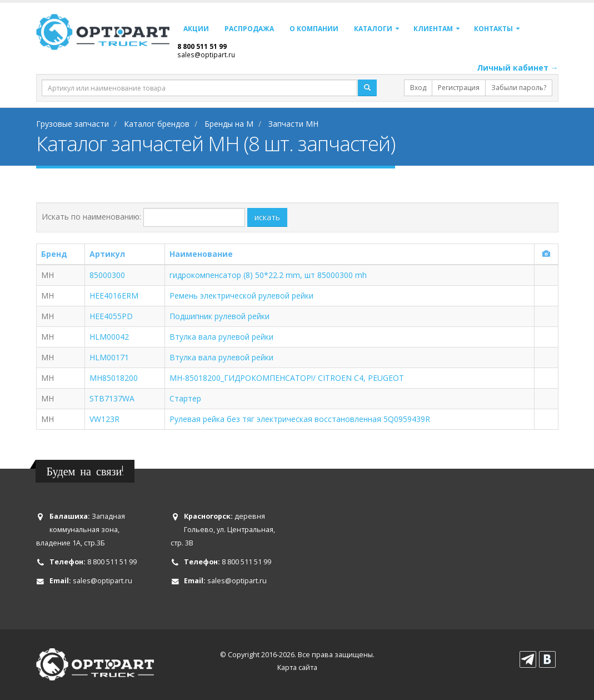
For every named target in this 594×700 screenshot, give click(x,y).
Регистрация (459, 88)
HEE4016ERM (114, 296)
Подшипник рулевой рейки (219, 316)
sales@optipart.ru (206, 54)
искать (267, 217)
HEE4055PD (111, 316)
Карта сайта (297, 667)
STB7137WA (112, 398)
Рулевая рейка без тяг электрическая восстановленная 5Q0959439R (300, 419)
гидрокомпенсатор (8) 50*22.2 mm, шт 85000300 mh (268, 275)
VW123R (104, 419)
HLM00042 (109, 337)
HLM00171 (109, 357)
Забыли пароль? (519, 88)
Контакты (493, 29)
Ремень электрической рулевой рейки (241, 296)
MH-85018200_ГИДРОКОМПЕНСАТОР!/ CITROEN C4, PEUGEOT (287, 378)
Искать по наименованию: (91, 217)
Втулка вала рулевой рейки (221, 337)
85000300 (107, 275)
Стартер (185, 398)
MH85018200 (114, 378)
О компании (314, 29)
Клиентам (433, 29)
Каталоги (373, 29)
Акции (196, 29)
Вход (418, 88)
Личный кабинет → (518, 68)
